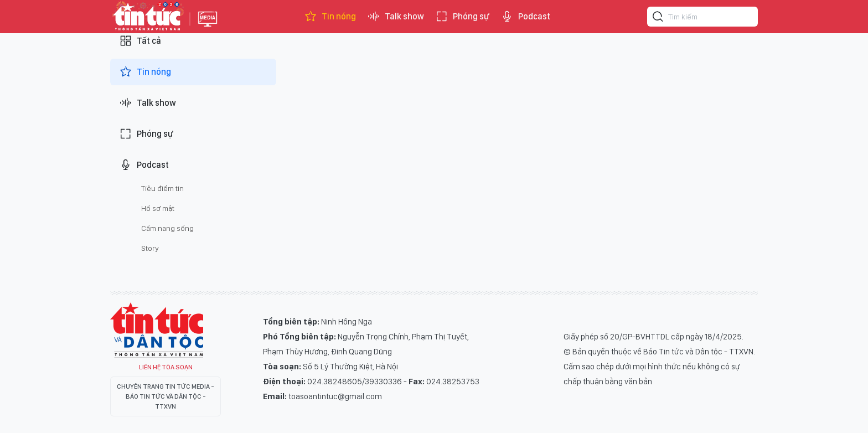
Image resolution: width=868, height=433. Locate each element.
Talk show (396, 17)
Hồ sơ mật (158, 208)
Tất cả (140, 41)
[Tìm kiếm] (658, 18)
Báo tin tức (147, 17)
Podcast (525, 17)
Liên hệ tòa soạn (166, 367)
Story (150, 248)
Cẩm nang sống (167, 228)
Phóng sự (462, 17)
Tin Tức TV (157, 330)
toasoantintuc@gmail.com (335, 396)
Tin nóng (330, 17)
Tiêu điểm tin (162, 188)
